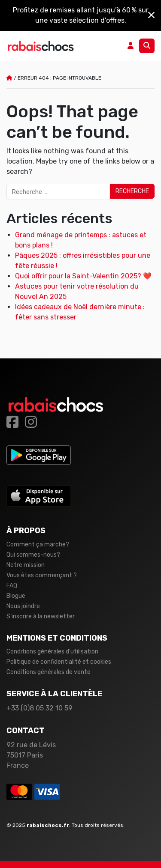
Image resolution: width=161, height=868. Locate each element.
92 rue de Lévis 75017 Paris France (31, 755)
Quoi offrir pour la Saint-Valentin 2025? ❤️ (83, 276)
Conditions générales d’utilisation (52, 652)
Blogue (16, 596)
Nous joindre (23, 606)
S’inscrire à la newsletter (41, 616)
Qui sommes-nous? (33, 555)
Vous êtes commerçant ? (42, 575)
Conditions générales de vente (49, 672)
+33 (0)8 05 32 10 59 (39, 708)
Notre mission (26, 565)
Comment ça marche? (38, 544)
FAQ (12, 586)
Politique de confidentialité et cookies (59, 662)
